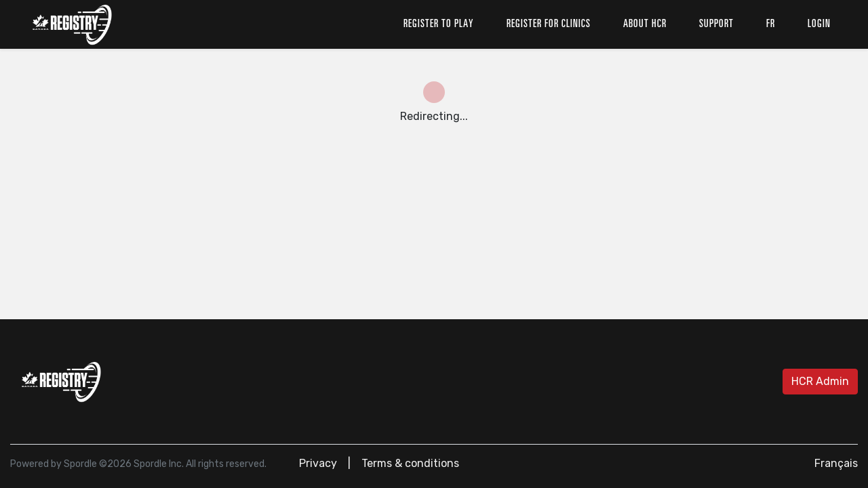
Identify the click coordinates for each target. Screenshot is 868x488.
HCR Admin (820, 381)
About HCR (645, 24)
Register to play (439, 24)
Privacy (318, 463)
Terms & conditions (410, 463)
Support (716, 24)
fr (771, 24)
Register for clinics (549, 24)
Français (836, 463)
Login (819, 24)
